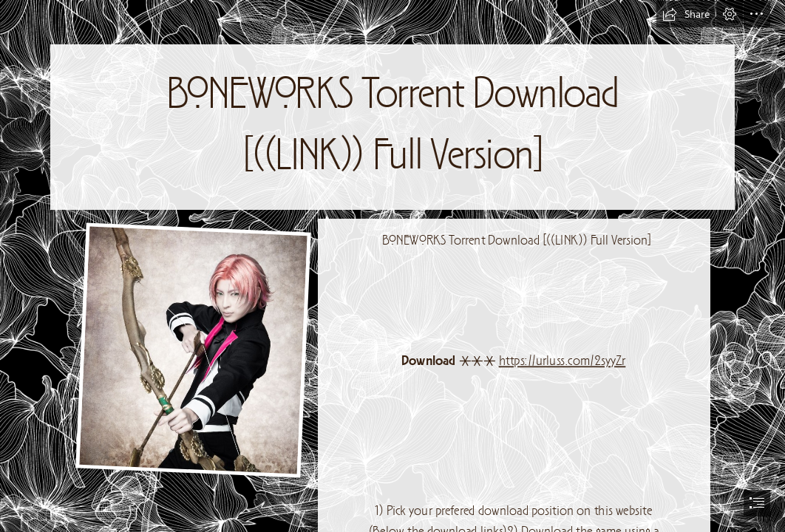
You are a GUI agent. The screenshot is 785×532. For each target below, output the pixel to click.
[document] (392, 266)
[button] (686, 14)
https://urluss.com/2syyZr (563, 362)
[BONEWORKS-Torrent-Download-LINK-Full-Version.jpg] (193, 349)
